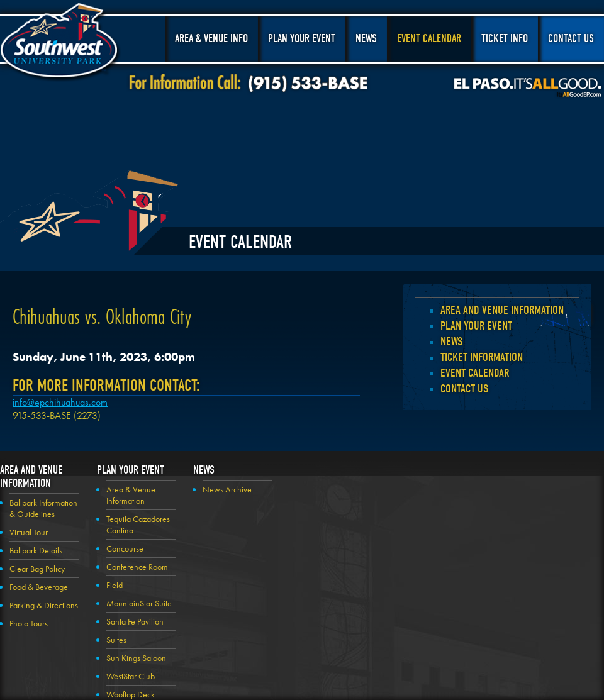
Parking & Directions (44, 605)
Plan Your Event (302, 39)
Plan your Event (476, 326)
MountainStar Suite (139, 603)
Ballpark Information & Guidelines (43, 508)
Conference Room (137, 567)
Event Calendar (429, 39)
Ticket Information (482, 357)
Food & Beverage (39, 587)
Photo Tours (29, 623)
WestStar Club (131, 676)
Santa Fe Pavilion (135, 621)
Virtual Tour (29, 532)
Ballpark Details (36, 550)
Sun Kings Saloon (136, 658)
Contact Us (571, 39)
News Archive (227, 489)
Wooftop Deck (131, 694)
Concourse (125, 548)
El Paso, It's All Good (528, 87)
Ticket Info (505, 39)
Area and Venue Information (502, 310)
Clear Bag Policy (37, 569)
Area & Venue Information (131, 495)
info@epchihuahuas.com (60, 402)
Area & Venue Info (211, 39)
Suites (116, 640)
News (366, 39)
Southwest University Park (61, 43)
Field (115, 585)
